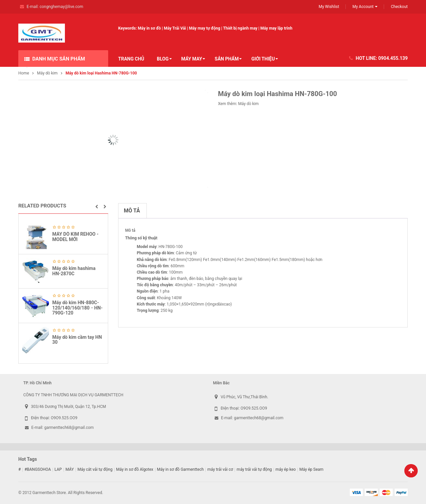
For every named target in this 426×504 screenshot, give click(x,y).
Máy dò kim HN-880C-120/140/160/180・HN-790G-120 (77, 308)
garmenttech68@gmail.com (69, 428)
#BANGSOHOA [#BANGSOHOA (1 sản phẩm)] (37, 469)
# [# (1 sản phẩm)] (19, 469)
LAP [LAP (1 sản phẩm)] (58, 469)
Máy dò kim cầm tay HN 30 (77, 340)
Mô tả (132, 211)
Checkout (399, 7)
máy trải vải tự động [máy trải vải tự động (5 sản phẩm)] (254, 469)
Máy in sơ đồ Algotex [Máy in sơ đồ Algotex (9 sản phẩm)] (135, 469)
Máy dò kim (47, 73)
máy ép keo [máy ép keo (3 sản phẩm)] (286, 469)
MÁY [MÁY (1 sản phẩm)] (70, 469)
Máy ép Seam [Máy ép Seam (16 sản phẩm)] (312, 469)
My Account (363, 7)
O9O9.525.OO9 (64, 418)
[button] (97, 207)
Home (24, 73)
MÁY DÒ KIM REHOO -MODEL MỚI (75, 237)
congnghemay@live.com (61, 7)
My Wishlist (329, 7)
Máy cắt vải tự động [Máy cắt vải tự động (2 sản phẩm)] (95, 469)
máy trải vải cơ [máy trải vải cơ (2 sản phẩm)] (220, 469)
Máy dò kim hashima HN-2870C (74, 271)
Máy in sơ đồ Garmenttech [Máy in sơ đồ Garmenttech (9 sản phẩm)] (181, 469)
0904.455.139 (393, 58)
